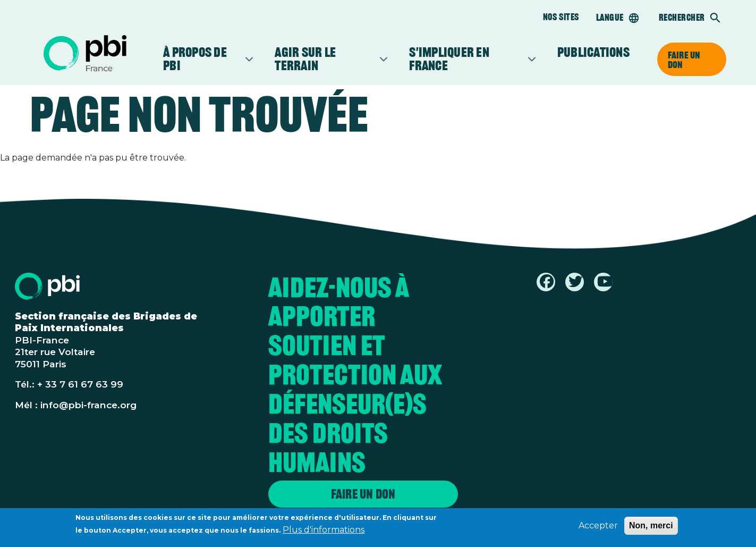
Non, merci (651, 527)
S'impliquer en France (467, 59)
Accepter (598, 527)
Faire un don (684, 60)
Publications (593, 52)
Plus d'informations (324, 531)
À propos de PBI (203, 59)
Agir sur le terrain (326, 59)
